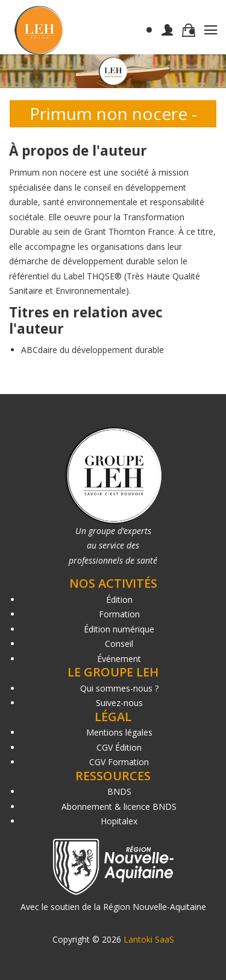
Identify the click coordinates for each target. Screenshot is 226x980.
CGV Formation (119, 762)
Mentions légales (119, 732)
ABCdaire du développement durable (93, 350)
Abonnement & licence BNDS (119, 807)
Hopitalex (119, 821)
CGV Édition (119, 747)
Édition (119, 600)
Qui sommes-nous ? (119, 688)
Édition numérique (119, 629)
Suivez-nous (119, 703)
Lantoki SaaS (149, 939)
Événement (119, 659)
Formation (119, 614)
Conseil (119, 644)
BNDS (119, 791)
